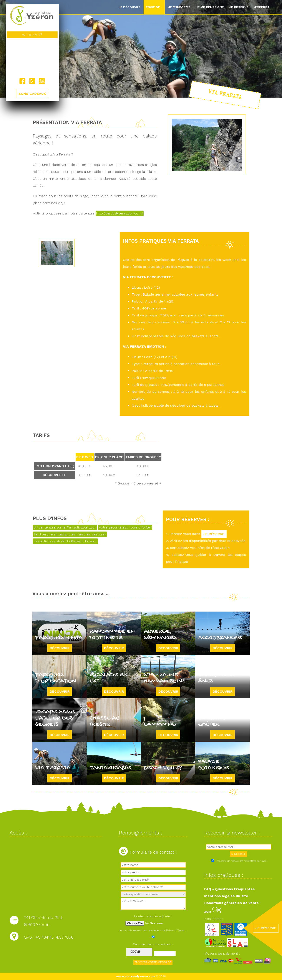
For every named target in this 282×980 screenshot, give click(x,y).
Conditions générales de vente (231, 903)
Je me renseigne (210, 7)
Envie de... (154, 7)
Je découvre (129, 7)
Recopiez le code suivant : (153, 944)
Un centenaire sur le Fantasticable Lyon (65, 527)
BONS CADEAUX (32, 94)
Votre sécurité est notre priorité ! (125, 527)
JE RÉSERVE (214, 534)
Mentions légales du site (226, 896)
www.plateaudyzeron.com (136, 976)
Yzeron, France (32, 58)
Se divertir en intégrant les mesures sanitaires (70, 534)
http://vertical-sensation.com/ (120, 213)
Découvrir (60, 648)
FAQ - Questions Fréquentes (229, 889)
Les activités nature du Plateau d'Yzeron (65, 541)
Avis (213, 912)
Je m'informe (179, 7)
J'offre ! (261, 7)
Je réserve (239, 7)
